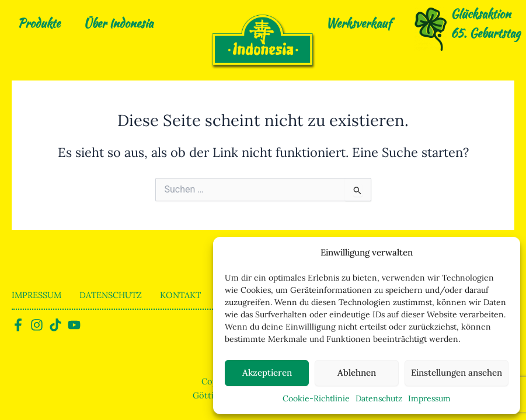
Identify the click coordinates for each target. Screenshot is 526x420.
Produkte (39, 23)
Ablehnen (357, 372)
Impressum (429, 398)
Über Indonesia (118, 23)
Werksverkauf (358, 23)
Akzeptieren (267, 372)
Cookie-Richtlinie (316, 398)
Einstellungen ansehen (457, 372)
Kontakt (180, 295)
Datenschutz (379, 398)
